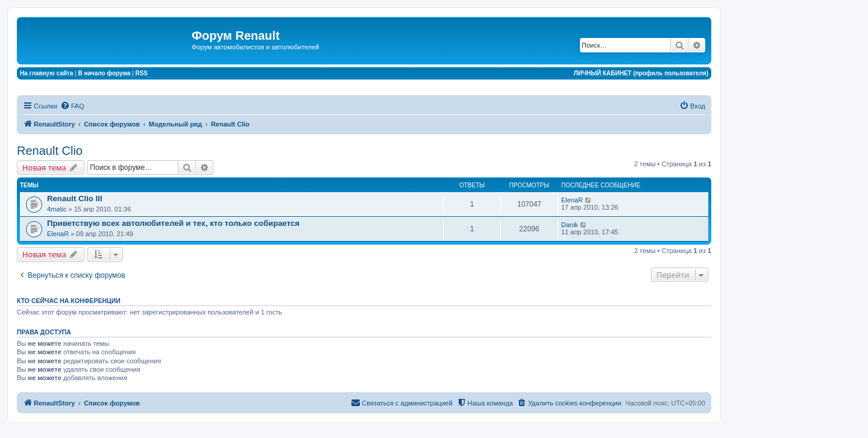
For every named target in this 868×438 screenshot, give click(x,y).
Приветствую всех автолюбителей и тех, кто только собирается (173, 223)
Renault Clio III (75, 199)
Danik (570, 225)
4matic (57, 209)
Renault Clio (50, 151)
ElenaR (572, 200)
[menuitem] (72, 106)
